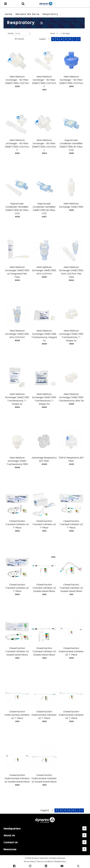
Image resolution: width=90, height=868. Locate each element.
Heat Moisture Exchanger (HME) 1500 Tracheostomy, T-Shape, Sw (44, 399)
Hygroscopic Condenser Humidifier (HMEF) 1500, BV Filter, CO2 (71, 145)
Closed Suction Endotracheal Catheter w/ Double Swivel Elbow (17, 778)
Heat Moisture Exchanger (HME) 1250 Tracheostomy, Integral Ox (44, 336)
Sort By (11, 34)
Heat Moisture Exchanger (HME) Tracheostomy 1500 (17, 461)
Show (53, 34)
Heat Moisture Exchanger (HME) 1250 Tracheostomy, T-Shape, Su (71, 336)
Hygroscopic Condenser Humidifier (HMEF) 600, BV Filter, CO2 (44, 208)
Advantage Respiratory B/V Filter (44, 459)
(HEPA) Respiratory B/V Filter (71, 459)
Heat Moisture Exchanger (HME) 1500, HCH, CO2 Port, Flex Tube (71, 272)
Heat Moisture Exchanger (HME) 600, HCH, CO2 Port (17, 334)
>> (79, 39)
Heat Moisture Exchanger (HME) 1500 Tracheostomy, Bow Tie (71, 397)
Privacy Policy (30, 862)
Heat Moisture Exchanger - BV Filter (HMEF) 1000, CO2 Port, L (44, 145)
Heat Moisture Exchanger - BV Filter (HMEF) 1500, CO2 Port (17, 80)
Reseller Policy (60, 862)
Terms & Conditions (45, 862)
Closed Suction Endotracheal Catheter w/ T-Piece (71, 651)
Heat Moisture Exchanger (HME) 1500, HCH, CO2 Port (44, 270)
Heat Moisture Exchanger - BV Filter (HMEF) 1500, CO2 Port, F (44, 82)
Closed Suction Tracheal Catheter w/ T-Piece (17, 524)
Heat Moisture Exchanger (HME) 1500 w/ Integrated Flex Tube (17, 272)
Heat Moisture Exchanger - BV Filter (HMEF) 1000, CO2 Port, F (17, 145)
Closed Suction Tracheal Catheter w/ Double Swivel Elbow (44, 588)
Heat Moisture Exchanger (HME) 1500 (71, 205)
